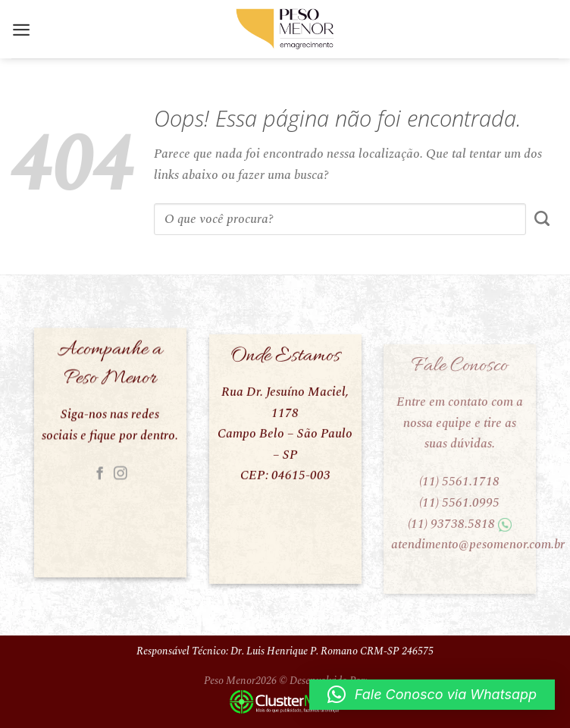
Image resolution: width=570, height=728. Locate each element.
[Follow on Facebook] (100, 478)
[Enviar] (542, 219)
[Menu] (21, 30)
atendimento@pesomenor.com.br (478, 553)
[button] (432, 695)
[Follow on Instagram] (121, 478)
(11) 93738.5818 (451, 532)
